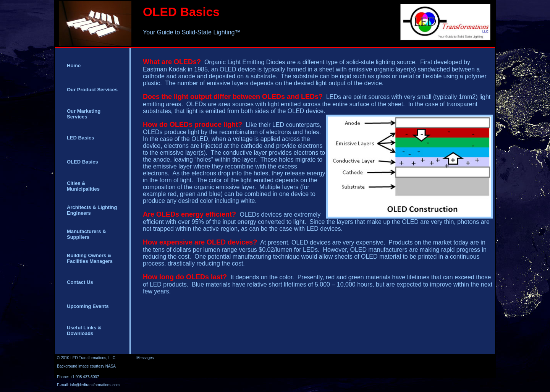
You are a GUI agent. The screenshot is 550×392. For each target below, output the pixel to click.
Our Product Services (92, 90)
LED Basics (81, 138)
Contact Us (80, 282)
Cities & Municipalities (83, 186)
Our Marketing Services (84, 114)
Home (74, 66)
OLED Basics (82, 162)
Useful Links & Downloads (84, 330)
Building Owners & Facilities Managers (90, 258)
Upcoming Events (88, 306)
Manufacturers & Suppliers (87, 234)
